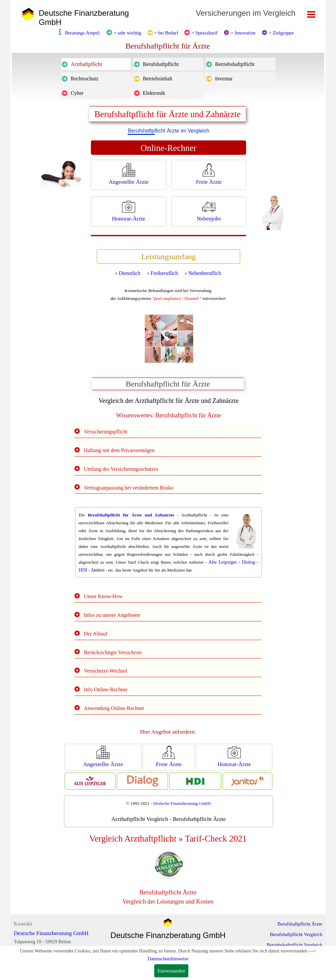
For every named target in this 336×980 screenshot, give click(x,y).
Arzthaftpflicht (86, 64)
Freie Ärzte (209, 182)
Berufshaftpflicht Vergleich (296, 934)
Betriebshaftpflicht (235, 64)
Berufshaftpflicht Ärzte (300, 924)
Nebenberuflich (205, 273)
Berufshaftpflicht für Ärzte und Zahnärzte (131, 515)
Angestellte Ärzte (129, 182)
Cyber (77, 93)
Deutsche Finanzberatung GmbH (182, 803)
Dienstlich (130, 273)
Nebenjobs (209, 219)
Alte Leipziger (223, 562)
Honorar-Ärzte (129, 219)
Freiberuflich (164, 273)
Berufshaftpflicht (161, 64)
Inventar (224, 79)
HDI (83, 570)
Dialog (248, 562)
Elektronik (154, 93)
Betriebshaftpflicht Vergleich (294, 945)
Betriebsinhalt (158, 79)
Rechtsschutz (85, 79)
